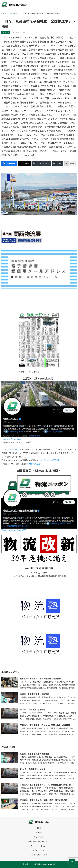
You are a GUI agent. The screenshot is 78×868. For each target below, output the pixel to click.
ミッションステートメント (39, 855)
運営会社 (39, 833)
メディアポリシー (39, 850)
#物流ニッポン (14, 450)
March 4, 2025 (35, 464)
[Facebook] (9, 163)
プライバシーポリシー (39, 846)
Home (4, 14)
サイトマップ (39, 837)
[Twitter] (24, 163)
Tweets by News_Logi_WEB (14, 530)
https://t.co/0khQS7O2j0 (50, 460)
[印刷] (58, 163)
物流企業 (14, 14)
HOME (39, 828)
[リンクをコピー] (41, 163)
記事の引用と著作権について (39, 841)
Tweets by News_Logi (11, 439)
